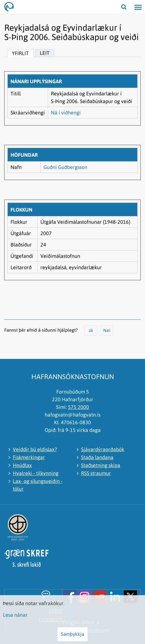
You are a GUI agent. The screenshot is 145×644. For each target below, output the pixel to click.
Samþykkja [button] (72, 634)
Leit (45, 53)
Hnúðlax (22, 465)
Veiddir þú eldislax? (35, 449)
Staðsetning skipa (101, 465)
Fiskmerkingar (29, 457)
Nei (107, 330)
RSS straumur (96, 473)
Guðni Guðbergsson (65, 167)
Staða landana (97, 457)
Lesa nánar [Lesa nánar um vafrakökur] (15, 615)
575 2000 (78, 407)
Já (91, 330)
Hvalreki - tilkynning (36, 473)
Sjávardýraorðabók (103, 449)
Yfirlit (20, 53)
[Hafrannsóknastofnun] (11, 7)
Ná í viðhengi (66, 113)
